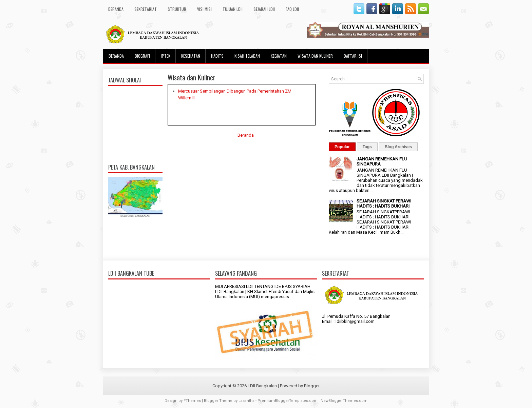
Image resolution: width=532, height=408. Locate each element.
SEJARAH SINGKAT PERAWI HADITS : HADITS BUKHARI (384, 203)
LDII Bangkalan (262, 386)
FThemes (192, 401)
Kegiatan (279, 56)
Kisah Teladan (247, 56)
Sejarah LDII (264, 9)
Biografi (142, 56)
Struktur (177, 9)
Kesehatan (191, 56)
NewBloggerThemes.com (344, 401)
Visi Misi (204, 9)
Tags (367, 147)
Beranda (116, 9)
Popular (342, 147)
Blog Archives (398, 147)
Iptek (166, 56)
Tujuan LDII (233, 9)
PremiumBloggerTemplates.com (288, 401)
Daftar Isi (353, 56)
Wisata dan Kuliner (315, 56)
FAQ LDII (292, 9)
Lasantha (246, 401)
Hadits (217, 56)
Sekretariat (146, 9)
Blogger (312, 386)
